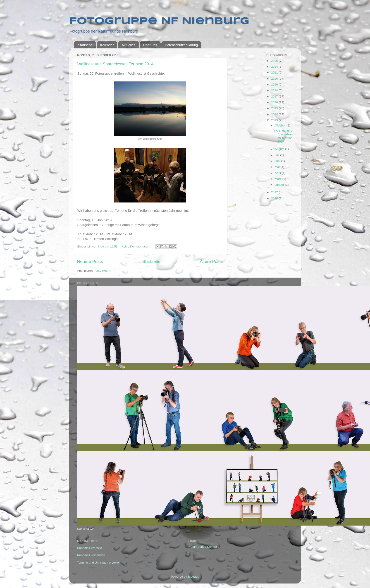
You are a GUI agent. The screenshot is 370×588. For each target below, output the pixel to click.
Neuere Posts (90, 261)
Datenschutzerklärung (181, 45)
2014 (275, 114)
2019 (275, 85)
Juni (278, 161)
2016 (275, 102)
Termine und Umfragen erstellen (99, 563)
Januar (280, 185)
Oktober (281, 125)
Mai (278, 167)
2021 (275, 73)
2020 (275, 79)
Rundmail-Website (90, 548)
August (280, 149)
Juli (277, 155)
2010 (275, 198)
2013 (275, 120)
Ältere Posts (211, 261)
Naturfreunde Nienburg (204, 547)
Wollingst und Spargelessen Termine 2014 (116, 64)
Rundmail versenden (91, 555)
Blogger (193, 577)
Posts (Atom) (102, 271)
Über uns (150, 45)
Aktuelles (128, 45)
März (279, 179)
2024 (275, 67)
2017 (275, 96)
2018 (275, 90)
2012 (275, 192)
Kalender (107, 45)
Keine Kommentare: (135, 246)
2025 (275, 61)
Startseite (85, 45)
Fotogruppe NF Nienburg (159, 21)
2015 (275, 108)
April (278, 173)
